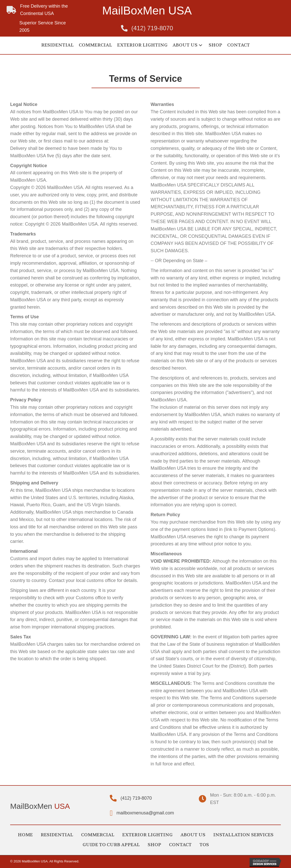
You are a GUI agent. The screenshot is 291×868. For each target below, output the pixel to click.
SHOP (154, 845)
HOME (25, 835)
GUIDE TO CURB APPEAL (111, 845)
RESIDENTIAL (57, 835)
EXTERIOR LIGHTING (147, 835)
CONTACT (180, 845)
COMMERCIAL (98, 835)
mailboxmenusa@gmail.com (145, 813)
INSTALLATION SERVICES (243, 835)
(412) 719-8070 (152, 28)
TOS (204, 845)
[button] (201, 45)
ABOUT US (193, 835)
